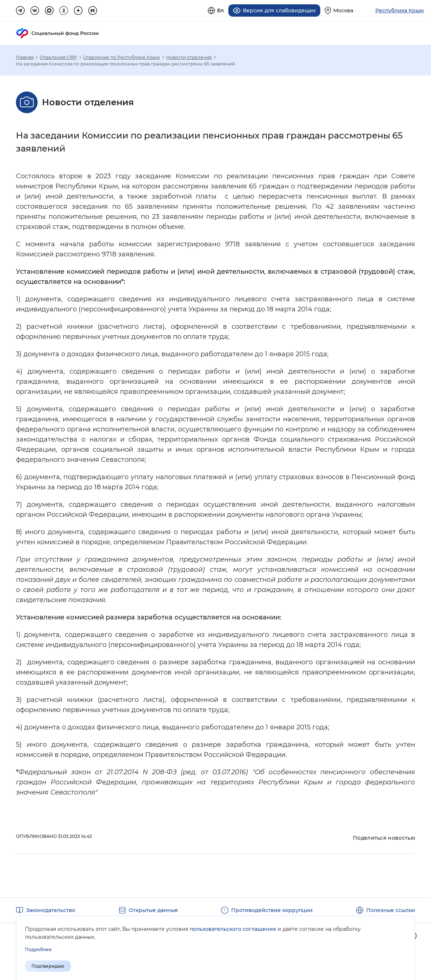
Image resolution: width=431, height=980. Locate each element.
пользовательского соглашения (233, 929)
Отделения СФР (58, 57)
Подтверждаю (48, 966)
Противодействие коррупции (272, 910)
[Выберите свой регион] (339, 10)
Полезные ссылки (391, 910)
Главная (25, 57)
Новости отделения (189, 57)
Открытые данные (153, 910)
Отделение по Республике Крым (122, 57)
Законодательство (51, 910)
